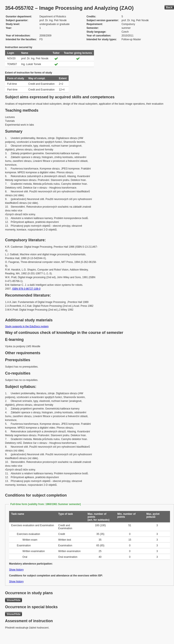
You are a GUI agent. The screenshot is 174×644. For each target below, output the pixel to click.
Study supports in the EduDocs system (27, 326)
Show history (16, 570)
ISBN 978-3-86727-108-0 (26, 289)
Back (169, 7)
